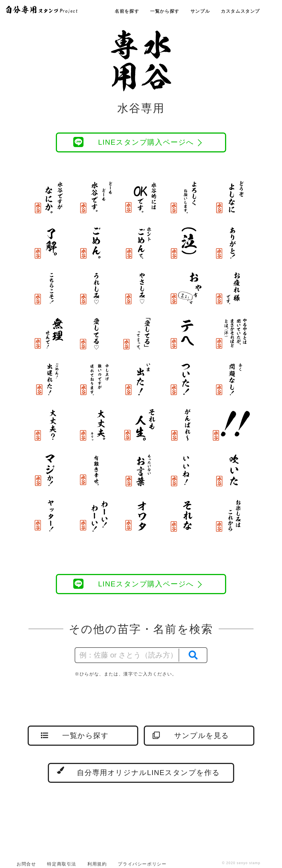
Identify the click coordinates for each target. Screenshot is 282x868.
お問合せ (26, 864)
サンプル (200, 11)
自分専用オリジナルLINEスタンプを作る (138, 772)
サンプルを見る (191, 736)
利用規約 (97, 864)
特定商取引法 (62, 864)
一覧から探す (165, 11)
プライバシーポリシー (142, 864)
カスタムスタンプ (240, 11)
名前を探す (127, 11)
